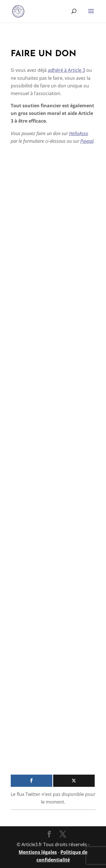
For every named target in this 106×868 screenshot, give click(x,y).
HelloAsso (79, 133)
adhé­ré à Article (66, 70)
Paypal (87, 141)
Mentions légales (38, 852)
